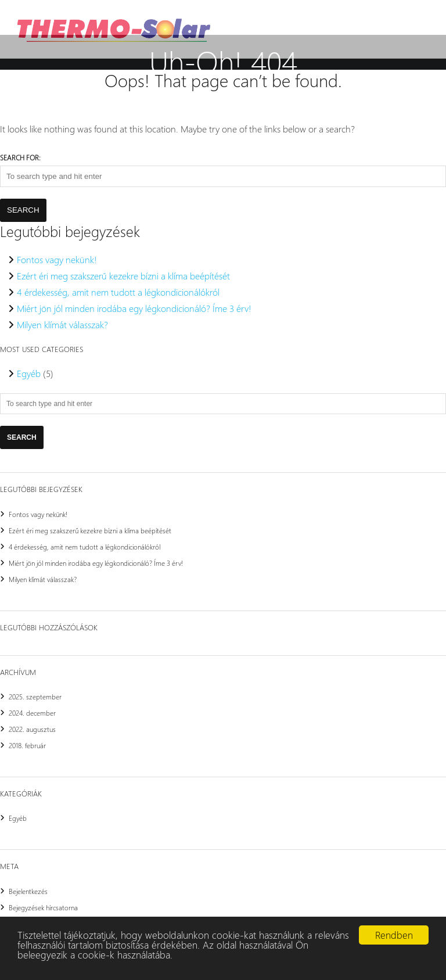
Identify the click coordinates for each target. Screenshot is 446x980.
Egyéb (29, 373)
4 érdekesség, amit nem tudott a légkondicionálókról (118, 292)
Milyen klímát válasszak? (62, 324)
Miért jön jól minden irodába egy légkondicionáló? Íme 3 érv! (134, 308)
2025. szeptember (35, 697)
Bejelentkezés (28, 891)
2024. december (32, 713)
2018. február (27, 745)
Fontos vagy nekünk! (57, 259)
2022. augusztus (32, 729)
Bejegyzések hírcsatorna (43, 907)
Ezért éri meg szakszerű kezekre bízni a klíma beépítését (123, 276)
